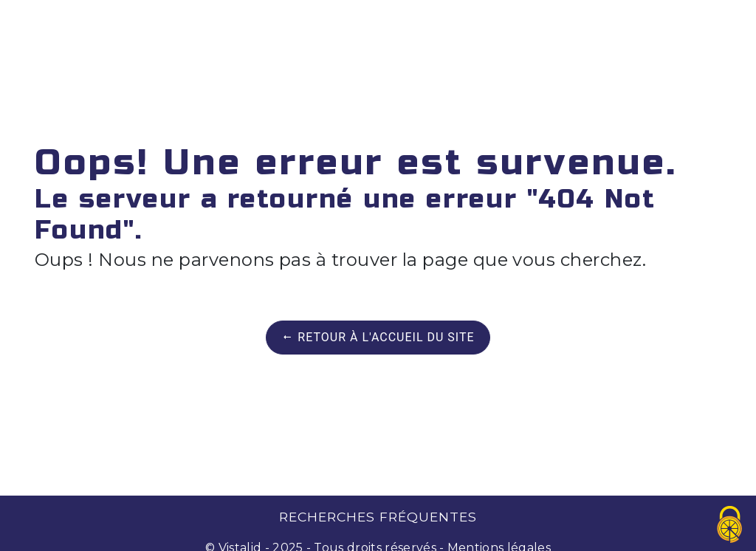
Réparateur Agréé (544, 25)
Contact (675, 25)
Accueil (78, 25)
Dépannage (175, 25)
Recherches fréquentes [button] (378, 517)
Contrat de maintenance (344, 25)
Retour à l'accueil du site (378, 337)
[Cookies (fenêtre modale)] (730, 526)
